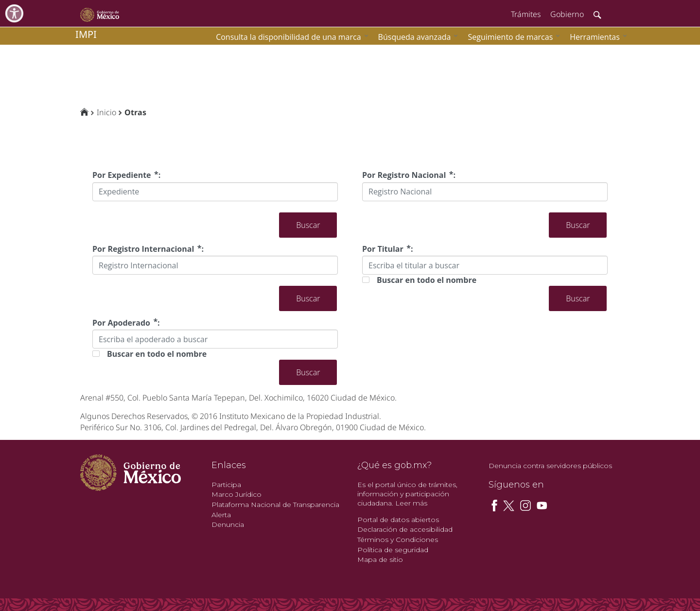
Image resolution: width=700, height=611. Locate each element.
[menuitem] (596, 37)
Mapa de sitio (380, 559)
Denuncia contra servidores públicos (550, 466)
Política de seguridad (393, 550)
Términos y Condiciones (398, 540)
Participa (226, 485)
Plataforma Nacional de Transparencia (275, 505)
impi (86, 34)
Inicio (106, 112)
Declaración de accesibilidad (405, 529)
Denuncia (228, 524)
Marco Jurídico (236, 494)
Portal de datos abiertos (398, 520)
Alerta (221, 515)
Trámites (526, 14)
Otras (135, 112)
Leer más (411, 503)
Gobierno (567, 14)
